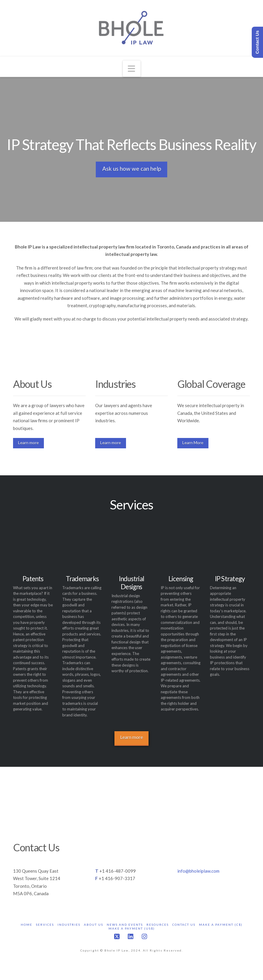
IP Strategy (230, 579)
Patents (33, 579)
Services (45, 925)
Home (27, 925)
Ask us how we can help (132, 169)
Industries (69, 925)
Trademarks (82, 579)
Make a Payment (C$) (221, 925)
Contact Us (184, 925)
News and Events (125, 925)
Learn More (193, 443)
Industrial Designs (131, 583)
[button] (132, 69)
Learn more (28, 443)
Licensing (181, 579)
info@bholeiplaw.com (198, 871)
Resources (158, 925)
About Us (94, 925)
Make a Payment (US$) (132, 928)
